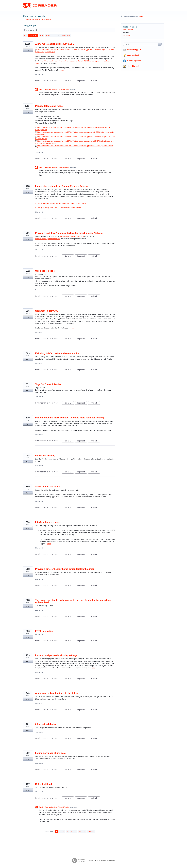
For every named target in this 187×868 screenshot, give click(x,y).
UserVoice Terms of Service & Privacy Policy (102, 860)
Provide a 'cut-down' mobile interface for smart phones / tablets (69, 233)
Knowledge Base (134, 61)
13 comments (39, 548)
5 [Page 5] (71, 832)
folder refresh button (46, 724)
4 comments (39, 732)
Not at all (69, 81)
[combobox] (141, 44)
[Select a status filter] (52, 36)
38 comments (39, 792)
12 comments (39, 610)
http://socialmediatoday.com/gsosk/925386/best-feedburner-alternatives (61, 203)
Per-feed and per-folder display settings (56, 655)
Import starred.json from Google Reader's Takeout (62, 186)
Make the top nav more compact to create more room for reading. (70, 418)
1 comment (39, 332)
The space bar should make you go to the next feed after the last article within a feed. (73, 601)
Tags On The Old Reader (48, 384)
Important (82, 81)
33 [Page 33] (80, 832)
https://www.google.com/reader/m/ (47, 239)
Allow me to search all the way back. (55, 44)
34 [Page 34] (84, 832)
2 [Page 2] (60, 832)
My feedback (66, 36)
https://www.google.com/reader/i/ (72, 236)
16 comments (39, 501)
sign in (141, 16)
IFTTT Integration (44, 631)
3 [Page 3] (64, 832)
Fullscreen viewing (45, 456)
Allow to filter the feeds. (48, 487)
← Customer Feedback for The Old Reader (37, 20)
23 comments (39, 212)
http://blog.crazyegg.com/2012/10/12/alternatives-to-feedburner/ (58, 208)
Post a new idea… (129, 30)
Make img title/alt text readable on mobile (57, 353)
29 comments (39, 74)
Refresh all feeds (44, 784)
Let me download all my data (50, 753)
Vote (28, 50)
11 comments (39, 466)
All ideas (126, 33)
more (62, 70)
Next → (91, 832)
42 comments (39, 152)
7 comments (39, 763)
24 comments (39, 397)
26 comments (39, 634)
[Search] (160, 44)
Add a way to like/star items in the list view (58, 693)
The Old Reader (134, 66)
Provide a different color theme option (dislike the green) (65, 569)
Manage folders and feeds (49, 106)
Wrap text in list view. (47, 311)
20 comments (39, 579)
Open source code (45, 271)
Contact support (134, 50)
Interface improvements (48, 522)
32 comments (39, 250)
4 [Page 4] (67, 832)
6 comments (39, 290)
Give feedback (133, 55)
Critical (96, 81)
